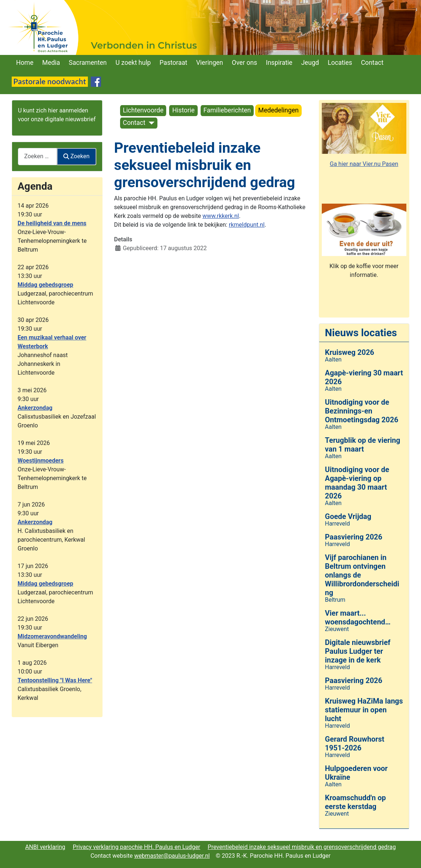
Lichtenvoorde (143, 110)
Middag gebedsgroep (45, 285)
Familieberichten (227, 110)
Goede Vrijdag (348, 516)
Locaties (340, 63)
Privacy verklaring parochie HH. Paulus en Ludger (137, 847)
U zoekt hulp (133, 63)
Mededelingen (278, 110)
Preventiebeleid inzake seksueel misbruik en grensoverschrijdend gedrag (302, 847)
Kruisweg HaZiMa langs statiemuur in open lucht (364, 710)
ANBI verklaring (45, 847)
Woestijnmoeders (41, 461)
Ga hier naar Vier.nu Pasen (364, 164)
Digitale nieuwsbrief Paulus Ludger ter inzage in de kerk (358, 651)
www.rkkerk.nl (221, 216)
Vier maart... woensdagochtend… (358, 617)
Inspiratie (279, 63)
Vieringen (210, 63)
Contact (372, 63)
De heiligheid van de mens (52, 223)
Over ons (244, 63)
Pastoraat (174, 63)
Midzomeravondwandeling (52, 636)
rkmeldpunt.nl (247, 225)
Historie (183, 110)
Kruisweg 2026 (350, 352)
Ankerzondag (35, 408)
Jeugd (310, 63)
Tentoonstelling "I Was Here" (55, 680)
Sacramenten (88, 63)
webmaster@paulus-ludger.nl (172, 856)
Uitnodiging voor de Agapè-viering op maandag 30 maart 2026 (357, 483)
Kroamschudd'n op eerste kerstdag (355, 802)
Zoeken (77, 156)
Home (25, 63)
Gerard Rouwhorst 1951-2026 (355, 743)
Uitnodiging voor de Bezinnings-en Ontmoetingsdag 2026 (362, 411)
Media (51, 63)
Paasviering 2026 (354, 537)
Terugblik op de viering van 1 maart (363, 445)
